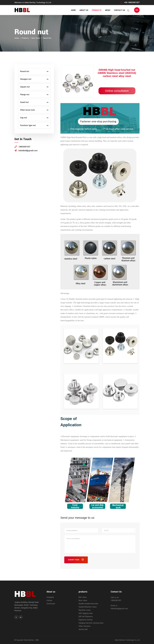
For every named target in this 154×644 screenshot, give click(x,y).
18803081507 (116, 600)
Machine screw (85, 610)
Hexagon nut (34, 79)
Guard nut (34, 102)
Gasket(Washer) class (88, 607)
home (73, 10)
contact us (120, 10)
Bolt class (83, 597)
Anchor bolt (83, 629)
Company (50, 597)
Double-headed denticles (88, 604)
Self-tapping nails (86, 613)
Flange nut (34, 95)
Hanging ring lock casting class (91, 623)
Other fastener (84, 626)
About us (84, 10)
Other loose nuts (34, 110)
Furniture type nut (34, 125)
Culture (49, 600)
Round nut (47, 38)
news (108, 10)
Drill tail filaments (86, 617)
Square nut (34, 87)
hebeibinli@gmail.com (119, 609)
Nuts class (36, 38)
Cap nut (34, 118)
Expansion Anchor (86, 620)
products (97, 10)
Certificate (51, 604)
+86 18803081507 (132, 2)
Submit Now (76, 560)
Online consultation (117, 91)
